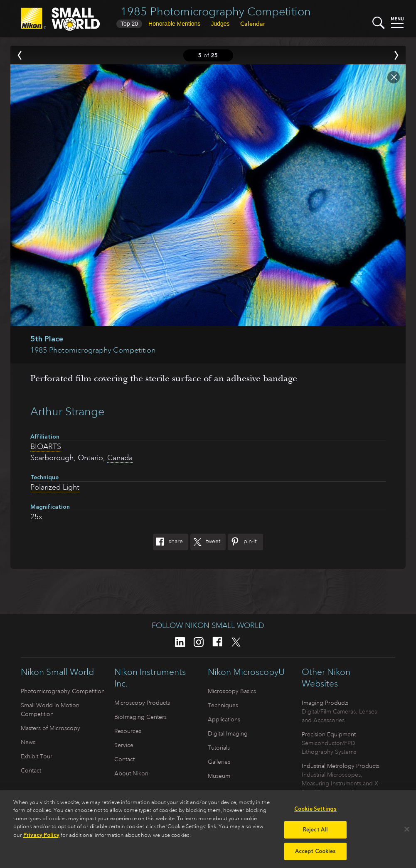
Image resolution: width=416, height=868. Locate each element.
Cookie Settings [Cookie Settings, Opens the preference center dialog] (315, 812)
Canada (120, 458)
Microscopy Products (142, 703)
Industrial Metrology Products (341, 766)
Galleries (219, 762)
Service (124, 745)
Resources (128, 731)
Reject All (315, 833)
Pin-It (242, 542)
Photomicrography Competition (63, 691)
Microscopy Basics (232, 691)
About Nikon (131, 773)
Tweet (205, 542)
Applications (224, 719)
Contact (31, 770)
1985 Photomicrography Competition (216, 11)
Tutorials (219, 748)
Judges (220, 24)
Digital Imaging (228, 733)
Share (168, 542)
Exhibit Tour (37, 756)
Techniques (223, 705)
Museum (219, 776)
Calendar (253, 24)
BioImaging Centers (140, 717)
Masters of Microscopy (50, 728)
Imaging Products (325, 703)
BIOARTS (46, 446)
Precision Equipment (329, 734)
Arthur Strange (67, 411)
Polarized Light (55, 487)
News (28, 742)
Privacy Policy (41, 838)
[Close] (407, 833)
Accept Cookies (316, 855)
